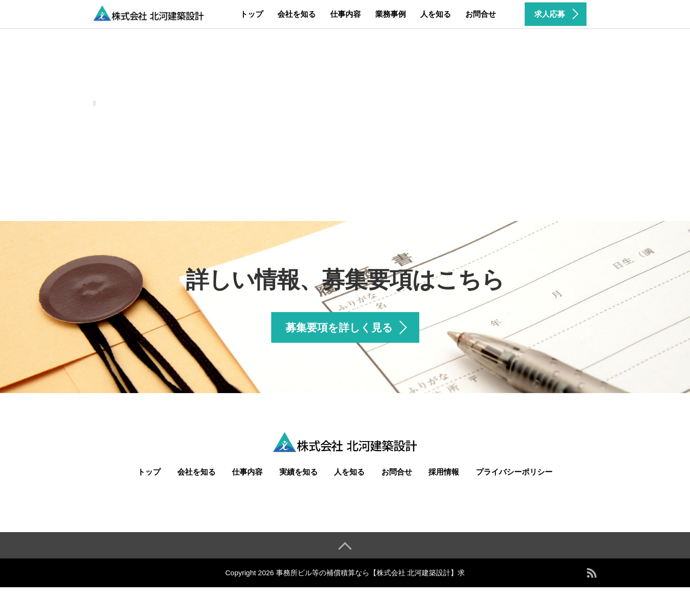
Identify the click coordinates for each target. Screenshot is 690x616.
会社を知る (297, 14)
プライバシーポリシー (514, 472)
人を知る (436, 14)
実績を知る (299, 472)
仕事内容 (345, 14)
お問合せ (481, 14)
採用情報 (444, 472)
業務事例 (391, 14)
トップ (252, 14)
